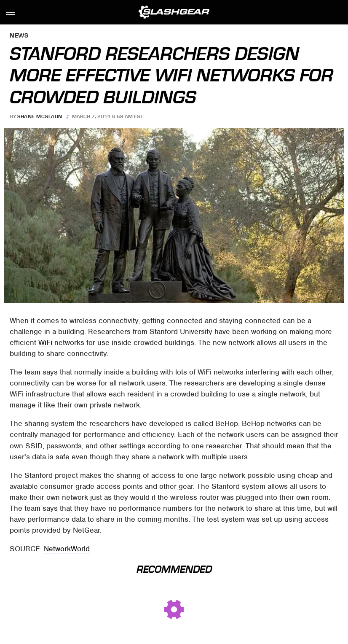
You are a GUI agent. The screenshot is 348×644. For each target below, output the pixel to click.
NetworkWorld (67, 549)
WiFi (45, 342)
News (19, 36)
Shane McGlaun (40, 116)
